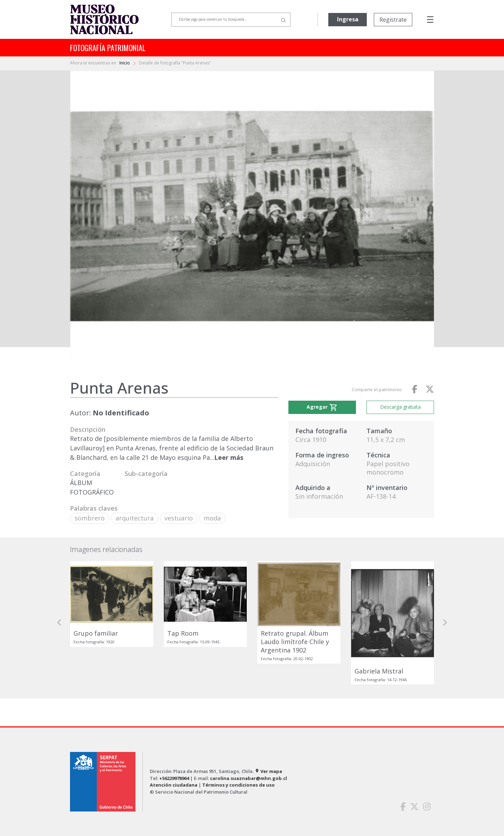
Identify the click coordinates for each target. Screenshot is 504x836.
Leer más (229, 457)
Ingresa (348, 19)
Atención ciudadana (174, 785)
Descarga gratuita (400, 407)
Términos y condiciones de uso (239, 785)
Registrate (393, 20)
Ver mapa (268, 771)
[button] (59, 623)
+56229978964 (174, 778)
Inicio (125, 63)
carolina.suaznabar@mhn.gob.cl (248, 778)
